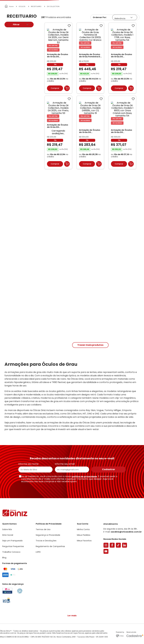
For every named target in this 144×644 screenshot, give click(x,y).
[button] (129, 14)
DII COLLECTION (53, 42)
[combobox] (43, 23)
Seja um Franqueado (13, 2)
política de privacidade (85, 478)
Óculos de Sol (35, 33)
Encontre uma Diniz (73, 23)
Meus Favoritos (126, 23)
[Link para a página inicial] (9, 42)
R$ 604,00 (27, 89)
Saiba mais (40, 633)
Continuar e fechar (72, 639)
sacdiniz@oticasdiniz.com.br (126, 533)
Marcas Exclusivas (134, 33)
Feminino (14, 76)
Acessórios (86, 33)
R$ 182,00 (11, 89)
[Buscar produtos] (51, 23)
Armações (14, 33)
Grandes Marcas (108, 33)
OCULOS (22, 42)
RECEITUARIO (36, 42)
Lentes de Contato (60, 33)
